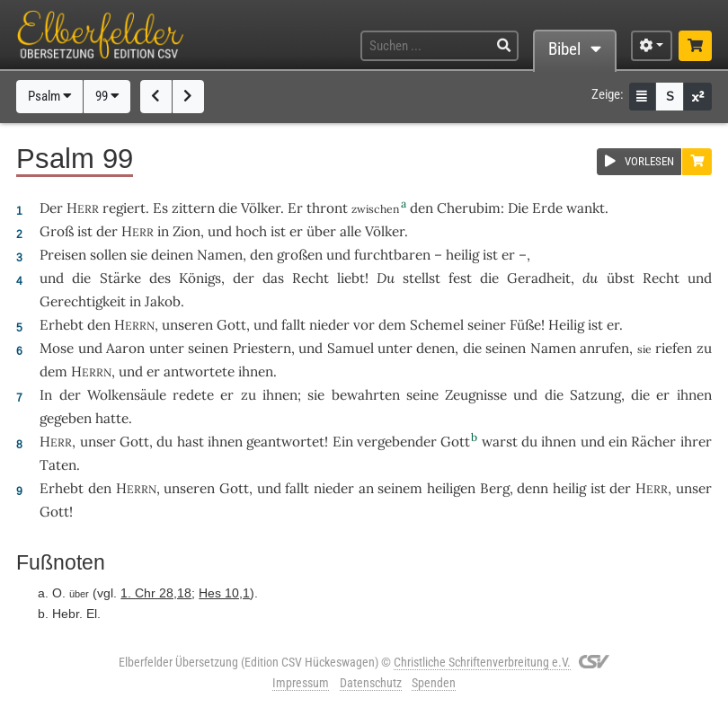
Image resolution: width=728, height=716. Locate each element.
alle (351, 231)
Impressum (301, 683)
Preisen (63, 255)
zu (704, 348)
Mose (57, 348)
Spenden (434, 683)
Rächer (653, 442)
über (321, 231)
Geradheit (539, 278)
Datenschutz (371, 683)
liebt (351, 278)
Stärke (120, 278)
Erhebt (62, 325)
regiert (124, 208)
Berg (495, 488)
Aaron (125, 348)
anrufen (604, 348)
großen (300, 255)
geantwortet (285, 442)
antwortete (199, 371)
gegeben (66, 418)
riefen (674, 348)
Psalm (50, 96)
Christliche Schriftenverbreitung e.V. (482, 662)
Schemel (437, 325)
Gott (231, 325)
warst (500, 442)
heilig (462, 255)
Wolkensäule (127, 395)
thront (327, 208)
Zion (186, 231)
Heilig (566, 325)
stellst (422, 278)
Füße (525, 325)
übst (621, 278)
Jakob (163, 301)
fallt (293, 325)
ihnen (559, 442)
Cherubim (469, 208)
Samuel (351, 348)
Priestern (262, 348)
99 (107, 96)
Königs (200, 278)
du (590, 278)
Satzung (595, 395)
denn (533, 488)
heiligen (451, 488)
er (296, 231)
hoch (251, 231)
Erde (547, 208)
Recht (311, 278)
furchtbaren (392, 255)
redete (193, 395)
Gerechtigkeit (83, 301)
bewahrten (366, 395)
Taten (58, 465)
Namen (220, 255)
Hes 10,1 (224, 593)
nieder (329, 325)
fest (460, 278)
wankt (586, 208)
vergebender (397, 442)
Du (386, 278)
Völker (261, 208)
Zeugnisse (476, 395)
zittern (193, 208)
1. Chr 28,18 (156, 593)
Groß (57, 231)
